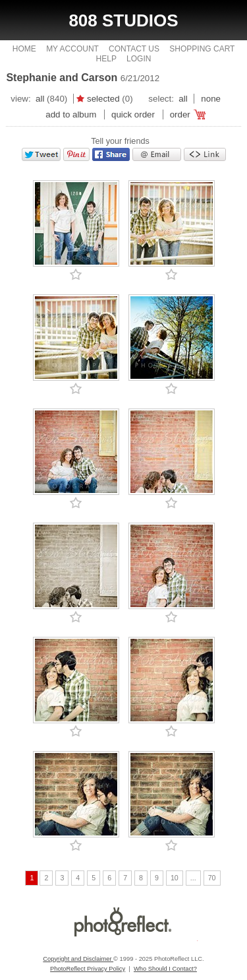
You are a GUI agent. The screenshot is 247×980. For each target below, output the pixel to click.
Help (106, 59)
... (193, 878)
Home (24, 49)
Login (139, 59)
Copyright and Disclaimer (78, 959)
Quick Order (133, 114)
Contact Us (134, 49)
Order (180, 114)
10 (175, 878)
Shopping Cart (202, 49)
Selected (103, 99)
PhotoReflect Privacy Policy (88, 969)
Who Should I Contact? (165, 969)
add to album (71, 114)
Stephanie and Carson (62, 78)
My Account (72, 49)
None (211, 99)
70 (212, 878)
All (40, 99)
